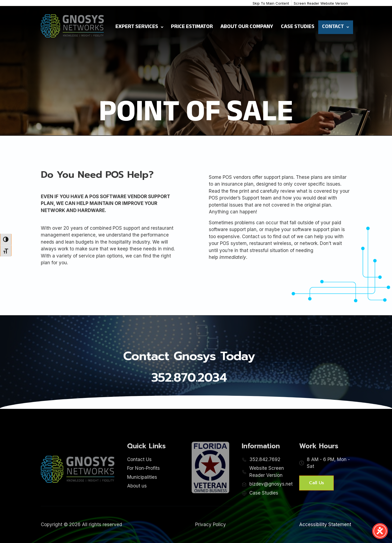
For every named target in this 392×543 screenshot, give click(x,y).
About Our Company (247, 27)
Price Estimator (192, 27)
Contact (336, 27)
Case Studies (298, 27)
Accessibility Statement (325, 524)
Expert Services (139, 27)
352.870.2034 (189, 378)
